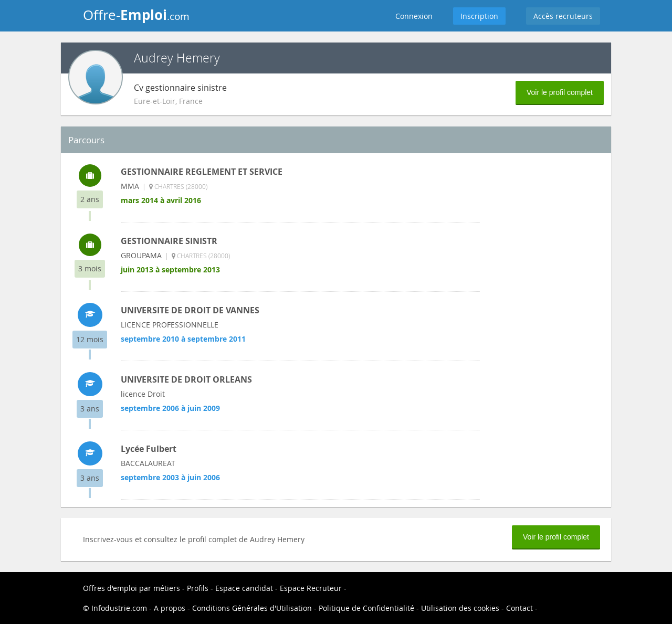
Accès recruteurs (563, 16)
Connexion (414, 16)
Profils (198, 588)
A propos (170, 608)
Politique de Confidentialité (366, 608)
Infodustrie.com (119, 608)
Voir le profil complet (560, 92)
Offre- (136, 15)
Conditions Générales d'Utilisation (252, 608)
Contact (519, 608)
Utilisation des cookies (460, 608)
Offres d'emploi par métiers (132, 588)
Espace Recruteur (311, 588)
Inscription (479, 16)
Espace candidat (244, 588)
